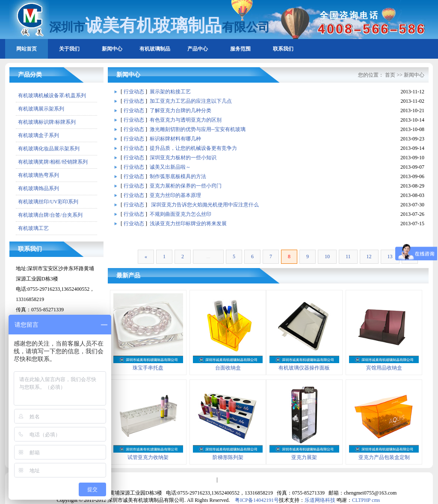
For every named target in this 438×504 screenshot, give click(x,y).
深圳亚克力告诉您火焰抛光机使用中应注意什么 (204, 205)
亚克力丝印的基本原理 (175, 195)
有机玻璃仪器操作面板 (304, 368)
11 (348, 256)
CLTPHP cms (366, 500)
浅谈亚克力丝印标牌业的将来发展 (188, 224)
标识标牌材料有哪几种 (175, 139)
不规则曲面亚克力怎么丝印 (181, 214)
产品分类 (30, 75)
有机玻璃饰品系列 (38, 188)
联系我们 (283, 49)
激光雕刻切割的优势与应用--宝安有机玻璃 (198, 129)
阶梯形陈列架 (228, 457)
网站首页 (27, 49)
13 (390, 256)
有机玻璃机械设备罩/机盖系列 (52, 95)
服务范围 (240, 49)
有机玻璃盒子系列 (38, 135)
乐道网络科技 (320, 500)
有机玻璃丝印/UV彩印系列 (48, 202)
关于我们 (69, 49)
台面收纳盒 (228, 368)
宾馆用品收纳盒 (384, 368)
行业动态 (134, 92)
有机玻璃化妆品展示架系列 (49, 149)
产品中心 (198, 49)
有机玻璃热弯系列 (38, 175)
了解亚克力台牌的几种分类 (181, 110)
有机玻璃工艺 (33, 228)
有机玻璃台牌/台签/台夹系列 (50, 215)
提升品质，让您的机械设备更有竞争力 (193, 148)
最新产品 (128, 276)
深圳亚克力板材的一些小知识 (183, 158)
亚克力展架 (304, 457)
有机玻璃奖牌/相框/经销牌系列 (53, 162)
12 (369, 256)
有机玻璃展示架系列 (41, 109)
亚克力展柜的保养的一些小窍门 (186, 186)
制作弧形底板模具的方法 (178, 176)
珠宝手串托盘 (148, 368)
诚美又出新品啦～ (170, 167)
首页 (390, 75)
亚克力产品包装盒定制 (384, 457)
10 (327, 256)
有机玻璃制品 (155, 49)
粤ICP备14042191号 (257, 500)
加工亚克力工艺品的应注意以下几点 (191, 101)
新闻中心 (112, 49)
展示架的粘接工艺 (170, 92)
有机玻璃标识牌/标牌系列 (47, 122)
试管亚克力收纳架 (148, 457)
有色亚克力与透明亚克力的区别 (186, 120)
